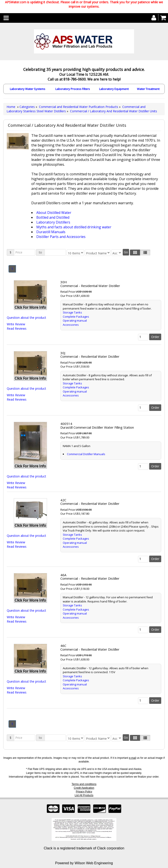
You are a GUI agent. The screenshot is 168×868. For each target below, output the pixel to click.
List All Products (84, 795)
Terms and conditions (84, 784)
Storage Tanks (72, 312)
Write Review (16, 324)
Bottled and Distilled (53, 217)
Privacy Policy (84, 792)
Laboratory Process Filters (73, 89)
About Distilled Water (54, 213)
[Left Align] (135, 253)
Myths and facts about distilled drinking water (74, 227)
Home (11, 107)
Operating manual (75, 320)
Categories (28, 107)
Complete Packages (76, 317)
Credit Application (84, 788)
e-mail (132, 758)
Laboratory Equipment (114, 89)
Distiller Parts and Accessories (61, 237)
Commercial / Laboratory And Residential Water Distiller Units (114, 111)
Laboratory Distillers (53, 222)
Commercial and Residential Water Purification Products (79, 107)
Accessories (71, 325)
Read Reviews (17, 328)
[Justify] (145, 253)
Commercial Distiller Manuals (86, 454)
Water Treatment (148, 89)
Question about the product (26, 318)
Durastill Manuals (51, 232)
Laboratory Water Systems (28, 89)
